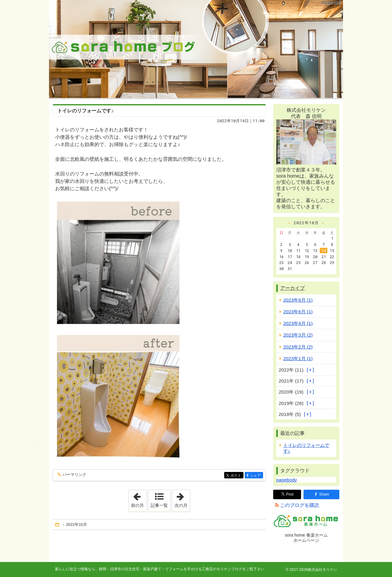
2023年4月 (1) (298, 323)
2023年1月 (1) (298, 358)
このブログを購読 (300, 505)
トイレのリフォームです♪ (85, 111)
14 (324, 251)
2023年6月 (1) (298, 312)
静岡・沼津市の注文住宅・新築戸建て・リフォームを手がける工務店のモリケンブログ (196, 49)
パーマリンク (74, 475)
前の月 (139, 499)
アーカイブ (292, 288)
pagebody (286, 480)
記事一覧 (159, 505)
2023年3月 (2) (298, 335)
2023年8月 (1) (298, 300)
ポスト (237, 476)
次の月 (182, 499)
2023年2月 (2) (298, 347)
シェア (256, 476)
